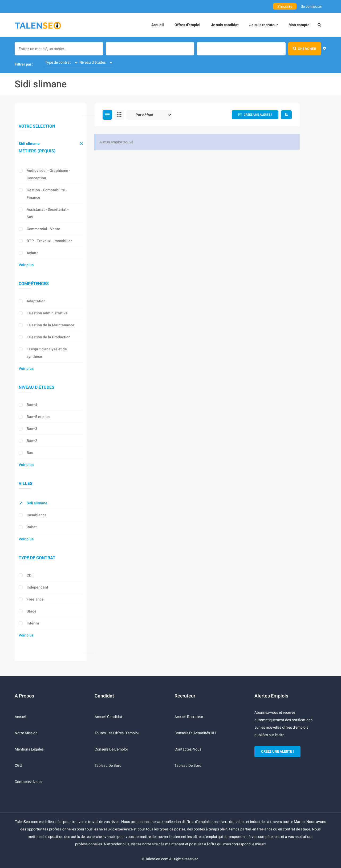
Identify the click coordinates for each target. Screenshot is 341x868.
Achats (33, 253)
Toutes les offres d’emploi (117, 733)
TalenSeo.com (157, 859)
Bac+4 (32, 405)
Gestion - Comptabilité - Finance (47, 194)
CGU (18, 765)
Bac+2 (32, 441)
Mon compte (299, 25)
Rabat (32, 527)
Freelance (35, 599)
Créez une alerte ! (255, 115)
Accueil (158, 25)
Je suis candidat (225, 25)
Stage (32, 611)
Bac (30, 453)
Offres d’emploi (187, 25)
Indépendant (37, 587)
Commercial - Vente (43, 229)
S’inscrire (285, 6)
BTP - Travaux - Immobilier (49, 241)
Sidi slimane (29, 144)
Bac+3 (32, 429)
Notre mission (26, 733)
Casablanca (37, 515)
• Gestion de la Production (49, 337)
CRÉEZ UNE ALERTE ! (277, 751)
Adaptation (36, 301)
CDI (30, 575)
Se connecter (311, 6)
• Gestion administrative (47, 313)
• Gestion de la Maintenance (50, 325)
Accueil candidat (108, 717)
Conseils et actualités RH (195, 733)
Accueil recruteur (189, 717)
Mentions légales (29, 749)
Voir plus (26, 265)
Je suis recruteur (264, 25)
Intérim (33, 623)
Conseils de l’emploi (111, 749)
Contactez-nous (28, 782)
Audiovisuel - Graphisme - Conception (48, 174)
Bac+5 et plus (38, 417)
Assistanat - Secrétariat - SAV (48, 213)
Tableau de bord (108, 765)
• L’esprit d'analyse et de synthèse (47, 353)
